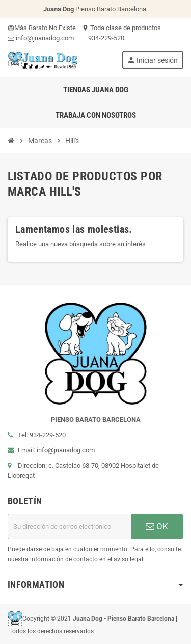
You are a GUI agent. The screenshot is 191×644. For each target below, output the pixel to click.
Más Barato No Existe (42, 28)
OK (157, 526)
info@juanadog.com (41, 38)
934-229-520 (102, 38)
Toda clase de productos (121, 28)
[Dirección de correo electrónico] (69, 526)
